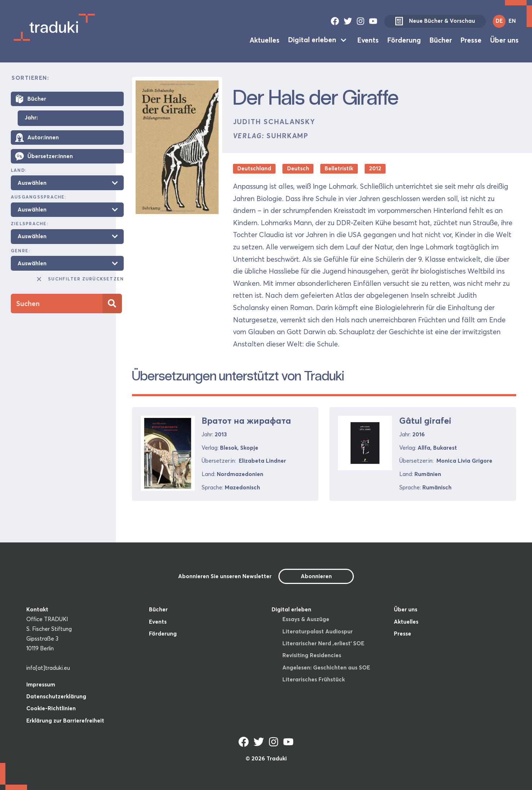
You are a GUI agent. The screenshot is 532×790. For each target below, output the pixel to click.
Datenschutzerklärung (56, 696)
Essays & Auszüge (306, 619)
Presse (471, 40)
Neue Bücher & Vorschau (435, 21)
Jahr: (31, 118)
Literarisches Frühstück (314, 679)
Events (368, 40)
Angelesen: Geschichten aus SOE (326, 667)
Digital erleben (312, 40)
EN (512, 21)
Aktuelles (265, 40)
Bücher (441, 40)
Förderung (404, 40)
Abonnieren (316, 576)
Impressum (41, 684)
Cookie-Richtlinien (51, 708)
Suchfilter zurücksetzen (80, 279)
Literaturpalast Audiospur (318, 631)
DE (499, 21)
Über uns (504, 40)
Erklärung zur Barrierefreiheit (65, 721)
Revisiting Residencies (312, 655)
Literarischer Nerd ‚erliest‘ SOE (323, 643)
